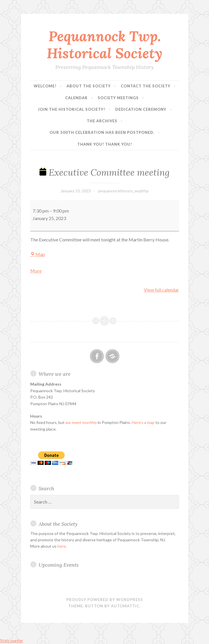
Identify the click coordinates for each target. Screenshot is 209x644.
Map (38, 254)
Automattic (125, 606)
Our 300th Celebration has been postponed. (102, 132)
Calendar (76, 98)
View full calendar (161, 290)
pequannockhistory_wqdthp (123, 191)
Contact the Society (146, 86)
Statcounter (12, 640)
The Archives (102, 121)
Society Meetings (118, 98)
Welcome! (45, 86)
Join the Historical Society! (71, 109)
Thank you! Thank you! (105, 144)
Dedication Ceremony (141, 109)
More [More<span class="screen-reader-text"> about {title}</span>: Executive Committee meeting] (36, 271)
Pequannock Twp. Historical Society (104, 45)
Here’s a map (143, 422)
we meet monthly (81, 422)
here (62, 546)
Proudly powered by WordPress (105, 600)
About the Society (89, 86)
